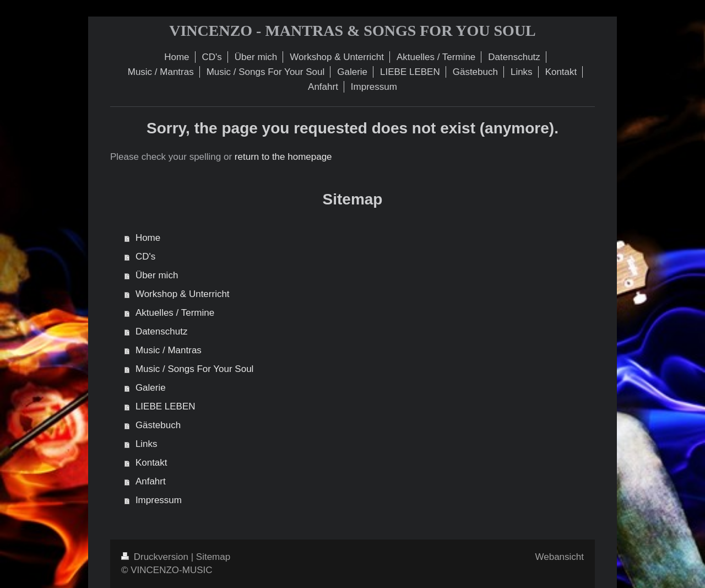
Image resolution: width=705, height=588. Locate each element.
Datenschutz (162, 331)
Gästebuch (158, 425)
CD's (145, 257)
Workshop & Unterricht (183, 294)
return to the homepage (283, 157)
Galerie (151, 388)
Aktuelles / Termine (175, 313)
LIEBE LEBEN (166, 406)
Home (148, 238)
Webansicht (559, 557)
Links (147, 444)
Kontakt (151, 463)
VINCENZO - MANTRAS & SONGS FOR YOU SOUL (352, 31)
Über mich (157, 275)
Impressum (159, 500)
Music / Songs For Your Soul (195, 369)
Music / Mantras (169, 350)
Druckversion (156, 557)
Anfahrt (151, 481)
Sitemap (213, 557)
